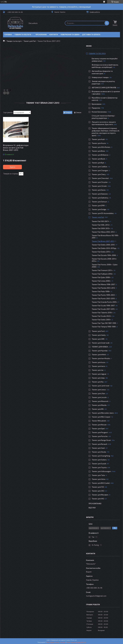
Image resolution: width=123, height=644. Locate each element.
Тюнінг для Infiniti (99, 354)
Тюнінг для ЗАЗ (98, 491)
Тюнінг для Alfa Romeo (101, 147)
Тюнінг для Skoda (99, 452)
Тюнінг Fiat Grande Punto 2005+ (104, 302)
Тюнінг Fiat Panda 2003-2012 (103, 288)
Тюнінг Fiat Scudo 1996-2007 (103, 305)
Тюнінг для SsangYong (101, 456)
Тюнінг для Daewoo (100, 194)
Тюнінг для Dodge (99, 209)
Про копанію (41, 35)
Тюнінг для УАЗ (98, 499)
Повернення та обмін (70, 35)
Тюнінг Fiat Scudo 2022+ (102, 316)
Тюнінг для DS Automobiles (103, 213)
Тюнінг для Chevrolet (100, 178)
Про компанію (95, 503)
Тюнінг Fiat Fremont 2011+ (102, 270)
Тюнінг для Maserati (100, 401)
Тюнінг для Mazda (99, 405)
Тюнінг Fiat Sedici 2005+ (101, 320)
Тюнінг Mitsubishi (99, 421)
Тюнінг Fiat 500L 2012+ (101, 225)
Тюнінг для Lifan (98, 393)
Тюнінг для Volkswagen (101, 471)
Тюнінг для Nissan (99, 425)
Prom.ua (74, 640)
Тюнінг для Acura (99, 143)
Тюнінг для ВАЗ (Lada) (101, 483)
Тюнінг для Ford (98, 331)
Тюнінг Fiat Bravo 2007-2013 (103, 241)
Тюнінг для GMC (98, 339)
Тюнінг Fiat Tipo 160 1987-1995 (104, 323)
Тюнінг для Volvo (99, 479)
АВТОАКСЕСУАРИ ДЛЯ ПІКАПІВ (104, 88)
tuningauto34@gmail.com (96, 596)
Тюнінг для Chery (99, 174)
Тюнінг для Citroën (99, 186)
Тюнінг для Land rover (101, 386)
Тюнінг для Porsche (100, 436)
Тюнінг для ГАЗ (98, 487)
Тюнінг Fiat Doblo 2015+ (101, 252)
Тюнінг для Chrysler (100, 182)
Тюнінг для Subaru (99, 460)
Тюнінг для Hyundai (100, 351)
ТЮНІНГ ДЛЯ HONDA (100, 347)
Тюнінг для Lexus (99, 390)
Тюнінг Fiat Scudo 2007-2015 (103, 309)
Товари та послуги (23, 35)
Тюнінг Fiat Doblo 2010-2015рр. (104, 248)
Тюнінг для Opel (98, 428)
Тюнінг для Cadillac (100, 167)
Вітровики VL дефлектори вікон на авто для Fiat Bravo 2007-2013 (16, 148)
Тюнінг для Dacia (99, 190)
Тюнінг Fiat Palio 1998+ (101, 291)
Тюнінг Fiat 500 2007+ (100, 221)
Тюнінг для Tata (98, 475)
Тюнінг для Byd (98, 163)
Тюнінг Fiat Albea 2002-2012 (103, 232)
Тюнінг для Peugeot (100, 432)
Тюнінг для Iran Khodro (101, 358)
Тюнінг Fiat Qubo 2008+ (101, 277)
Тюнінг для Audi (98, 139)
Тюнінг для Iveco (98, 366)
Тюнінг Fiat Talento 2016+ (102, 313)
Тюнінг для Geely (99, 335)
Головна (8, 35)
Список (79, 112)
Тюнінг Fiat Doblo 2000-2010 (103, 245)
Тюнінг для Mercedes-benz (103, 413)
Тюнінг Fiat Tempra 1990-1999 (104, 327)
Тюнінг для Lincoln (99, 397)
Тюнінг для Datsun (99, 202)
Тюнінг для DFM (98, 205)
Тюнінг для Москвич (100, 495)
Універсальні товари (100, 77)
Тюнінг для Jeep (98, 378)
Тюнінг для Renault (100, 444)
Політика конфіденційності (76, 642)
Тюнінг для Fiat (30, 41)
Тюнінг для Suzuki (99, 464)
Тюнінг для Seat (98, 448)
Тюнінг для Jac (98, 370)
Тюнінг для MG (98, 409)
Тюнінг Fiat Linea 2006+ (101, 281)
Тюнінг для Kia (98, 382)
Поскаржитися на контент (56, 642)
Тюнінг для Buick (98, 159)
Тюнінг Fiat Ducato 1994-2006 (104, 255)
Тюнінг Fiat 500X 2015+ (101, 228)
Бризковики (97, 104)
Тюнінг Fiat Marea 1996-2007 (103, 284)
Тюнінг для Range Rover (101, 440)
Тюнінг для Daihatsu (100, 198)
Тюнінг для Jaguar (99, 374)
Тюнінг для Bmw (98, 151)
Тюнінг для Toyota (99, 467)
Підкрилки (96, 108)
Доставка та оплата (91, 35)
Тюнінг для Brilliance (100, 155)
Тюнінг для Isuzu (99, 362)
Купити (12, 167)
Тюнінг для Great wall (101, 343)
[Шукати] (107, 23)
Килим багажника (99, 112)
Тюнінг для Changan (100, 170)
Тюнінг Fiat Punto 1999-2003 (103, 295)
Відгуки (92, 508)
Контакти (54, 35)
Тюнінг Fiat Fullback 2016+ (102, 274)
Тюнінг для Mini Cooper (101, 417)
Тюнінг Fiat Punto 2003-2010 (103, 298)
